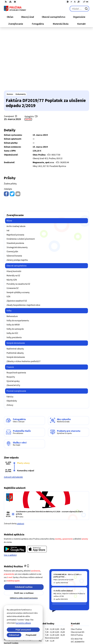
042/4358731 (76, 596)
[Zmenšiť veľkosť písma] (71, 2)
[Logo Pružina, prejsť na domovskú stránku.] (15, 9)
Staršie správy (57, 547)
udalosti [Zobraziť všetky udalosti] (21, 464)
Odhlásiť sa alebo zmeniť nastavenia (24, 539)
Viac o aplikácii (10, 496)
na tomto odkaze (11, 623)
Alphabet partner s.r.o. (35, 631)
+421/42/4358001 (78, 593)
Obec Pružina (31, 634)
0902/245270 (76, 599)
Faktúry (28, 60)
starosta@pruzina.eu (80, 602)
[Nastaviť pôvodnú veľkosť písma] (75, 2)
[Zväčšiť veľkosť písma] (79, 2)
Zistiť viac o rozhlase (24, 534)
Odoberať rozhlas (24, 528)
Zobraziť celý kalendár (13, 418)
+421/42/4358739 (78, 590)
